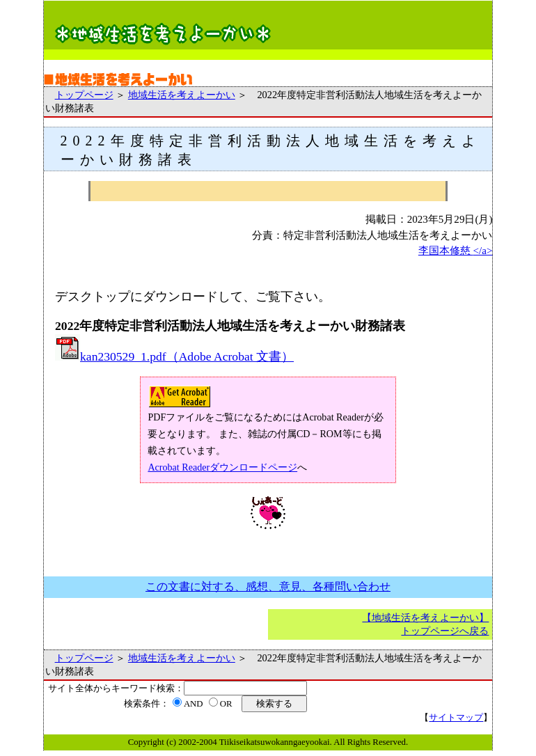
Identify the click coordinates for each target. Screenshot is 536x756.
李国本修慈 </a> (456, 251)
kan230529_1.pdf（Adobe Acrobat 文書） (174, 356)
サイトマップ (456, 718)
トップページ (84, 95)
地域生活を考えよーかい (182, 95)
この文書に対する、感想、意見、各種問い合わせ (268, 586)
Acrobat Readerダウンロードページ (222, 467)
